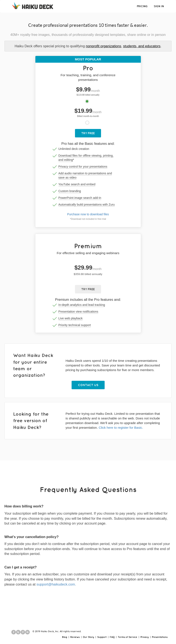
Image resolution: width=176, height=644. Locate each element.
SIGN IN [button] (159, 6)
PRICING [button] (142, 6)
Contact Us (88, 385)
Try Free (88, 133)
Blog (65, 637)
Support (102, 637)
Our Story (88, 637)
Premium (88, 246)
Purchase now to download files (88, 214)
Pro (88, 68)
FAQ (112, 637)
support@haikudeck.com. (56, 584)
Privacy (145, 637)
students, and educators (142, 46)
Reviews (75, 637)
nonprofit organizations (103, 46)
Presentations (160, 637)
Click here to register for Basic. (121, 428)
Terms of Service (127, 637)
